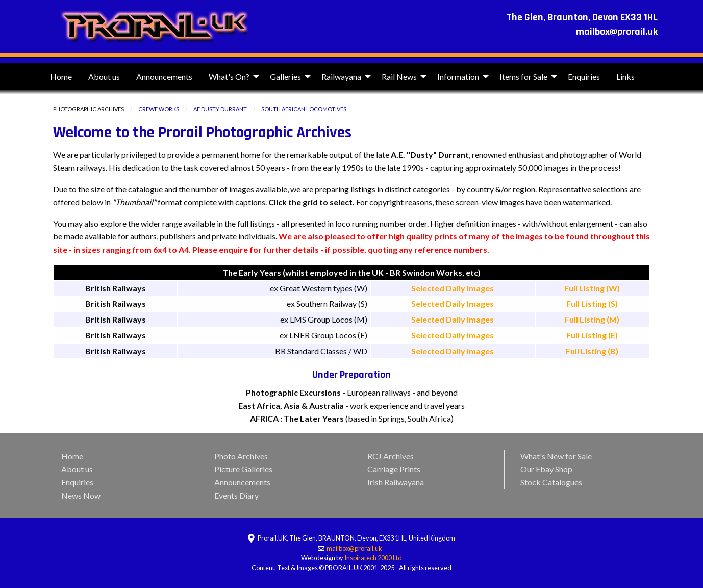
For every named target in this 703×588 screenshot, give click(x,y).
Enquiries (584, 76)
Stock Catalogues (551, 482)
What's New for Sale (556, 456)
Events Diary (236, 495)
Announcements (164, 76)
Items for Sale (523, 76)
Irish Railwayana (396, 482)
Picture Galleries (243, 469)
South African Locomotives (304, 109)
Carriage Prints (394, 469)
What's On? (229, 76)
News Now (81, 495)
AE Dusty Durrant (220, 109)
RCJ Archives (391, 456)
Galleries (285, 76)
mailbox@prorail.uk (355, 548)
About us (104, 76)
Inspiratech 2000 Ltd (373, 558)
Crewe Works (159, 109)
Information (458, 76)
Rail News (399, 76)
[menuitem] (61, 77)
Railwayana (341, 76)
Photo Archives (241, 456)
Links (625, 76)
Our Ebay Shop (546, 469)
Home (61, 76)
